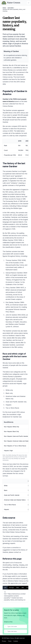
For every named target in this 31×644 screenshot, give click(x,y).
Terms (10, 641)
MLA (18, 588)
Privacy (4, 641)
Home (4, 8)
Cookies (16, 641)
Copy (28, 588)
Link (5, 588)
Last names (11, 8)
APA (23, 588)
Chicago (11, 588)
